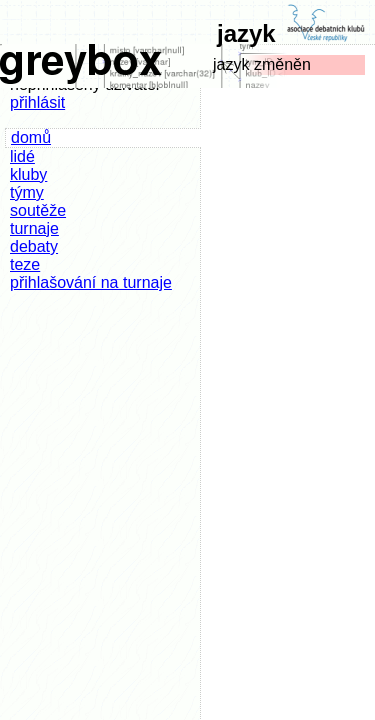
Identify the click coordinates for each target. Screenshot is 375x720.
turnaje (34, 228)
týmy (27, 192)
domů (31, 137)
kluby (28, 174)
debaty (34, 246)
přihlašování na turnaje (91, 282)
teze (25, 264)
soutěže (38, 210)
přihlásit (37, 102)
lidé (22, 156)
